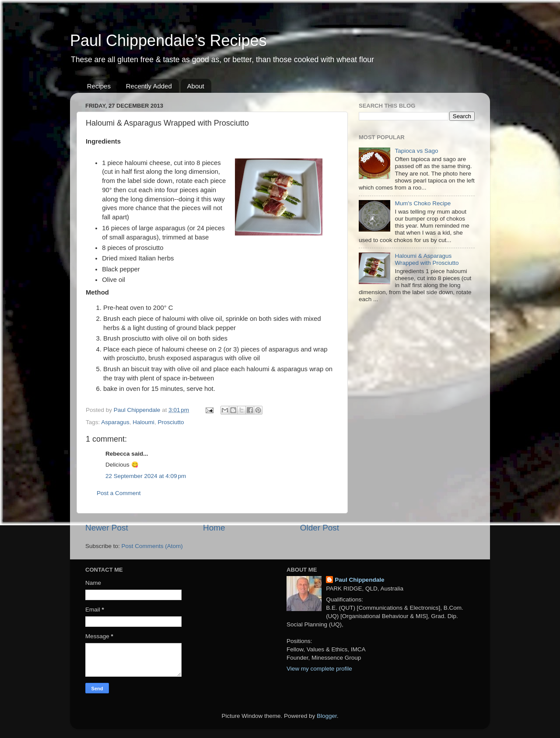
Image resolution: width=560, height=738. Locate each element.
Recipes (99, 86)
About (196, 86)
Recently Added (149, 86)
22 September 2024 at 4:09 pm (146, 476)
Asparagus (115, 422)
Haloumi (143, 422)
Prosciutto (171, 422)
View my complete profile (319, 669)
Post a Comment (119, 493)
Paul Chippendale (359, 580)
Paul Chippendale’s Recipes (168, 40)
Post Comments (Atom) (152, 546)
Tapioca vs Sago (416, 151)
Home (214, 528)
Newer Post (107, 528)
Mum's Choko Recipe (423, 203)
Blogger (327, 716)
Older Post (320, 528)
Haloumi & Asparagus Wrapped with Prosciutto (427, 259)
